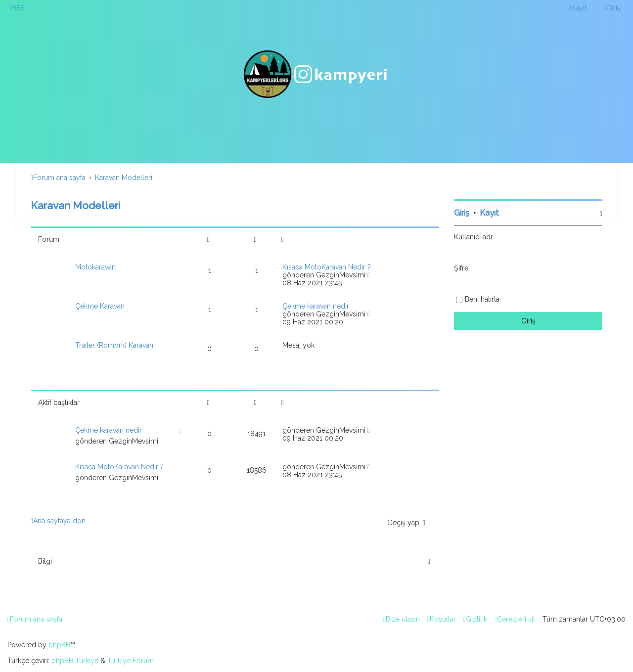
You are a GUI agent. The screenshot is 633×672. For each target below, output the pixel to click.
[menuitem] (17, 8)
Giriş (462, 213)
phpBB (59, 645)
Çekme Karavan (100, 306)
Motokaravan (95, 267)
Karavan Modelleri (75, 205)
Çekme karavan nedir (316, 306)
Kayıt (489, 213)
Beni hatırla (482, 299)
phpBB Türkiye (75, 661)
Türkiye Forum (131, 661)
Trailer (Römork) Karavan (114, 345)
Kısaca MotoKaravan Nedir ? (327, 267)
